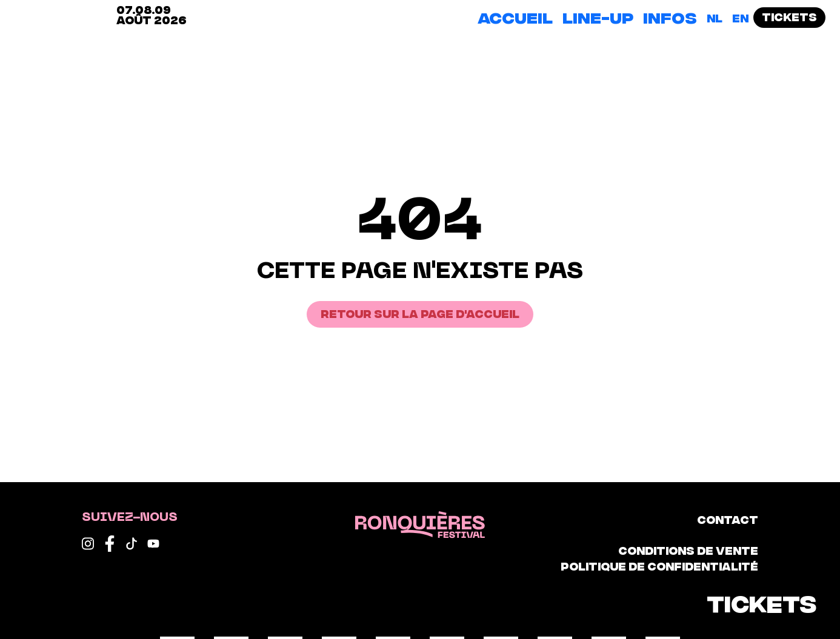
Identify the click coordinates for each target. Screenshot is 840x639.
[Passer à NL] (715, 18)
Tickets (789, 16)
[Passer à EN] (740, 18)
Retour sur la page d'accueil (420, 313)
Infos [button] (670, 16)
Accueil (515, 16)
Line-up (598, 16)
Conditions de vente (688, 550)
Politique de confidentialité (659, 565)
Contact (728, 519)
